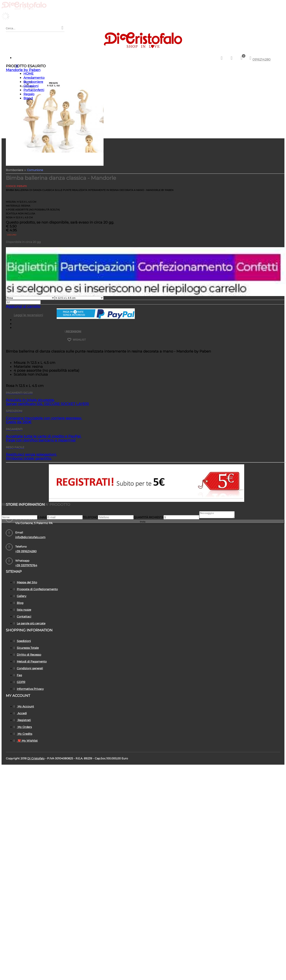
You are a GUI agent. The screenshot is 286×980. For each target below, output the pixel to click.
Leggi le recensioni (28, 315)
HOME (29, 74)
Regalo (29, 94)
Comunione (35, 170)
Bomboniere (33, 82)
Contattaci (22, 617)
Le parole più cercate (29, 623)
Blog (19, 603)
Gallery (20, 596)
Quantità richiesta (149, 518)
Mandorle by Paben (23, 70)
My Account (24, 706)
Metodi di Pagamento (30, 661)
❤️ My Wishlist (26, 741)
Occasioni (31, 86)
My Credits (23, 734)
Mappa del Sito (25, 582)
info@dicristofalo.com (30, 537)
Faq (18, 675)
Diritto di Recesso (27, 655)
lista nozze (22, 610)
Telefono (90, 518)
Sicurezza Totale (26, 648)
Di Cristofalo (36, 758)
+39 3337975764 (26, 565)
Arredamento (34, 78)
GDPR (19, 682)
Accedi (20, 713)
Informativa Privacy (29, 689)
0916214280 (261, 60)
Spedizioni (22, 641)
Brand (28, 98)
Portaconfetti (34, 90)
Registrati (22, 720)
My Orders (23, 727)
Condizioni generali (28, 668)
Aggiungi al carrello (23, 306)
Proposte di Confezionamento (36, 589)
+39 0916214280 (26, 551)
